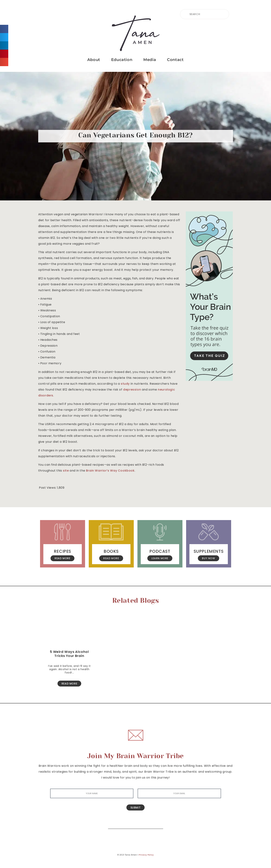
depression (132, 390)
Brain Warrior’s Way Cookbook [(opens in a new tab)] (110, 471)
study (125, 384)
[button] (4, 29)
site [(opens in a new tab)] (66, 471)
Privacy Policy (146, 855)
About (94, 60)
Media (150, 60)
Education (122, 60)
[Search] (158, 823)
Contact (175, 60)
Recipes (62, 551)
